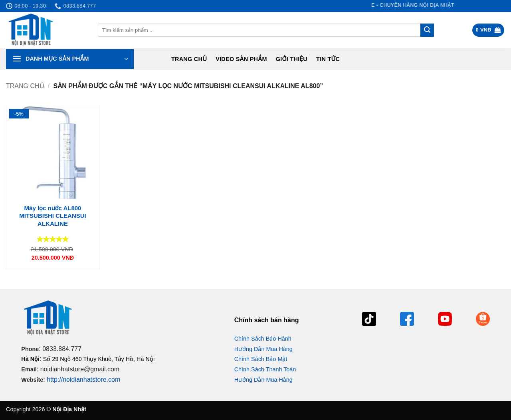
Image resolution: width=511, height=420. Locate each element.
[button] (488, 30)
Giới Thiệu (292, 59)
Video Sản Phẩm (241, 59)
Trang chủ (189, 59)
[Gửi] (427, 30)
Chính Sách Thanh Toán (265, 369)
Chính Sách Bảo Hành (263, 339)
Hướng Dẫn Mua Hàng (263, 349)
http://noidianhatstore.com (83, 380)
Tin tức (328, 59)
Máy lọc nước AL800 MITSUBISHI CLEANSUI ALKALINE (53, 216)
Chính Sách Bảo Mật (261, 359)
